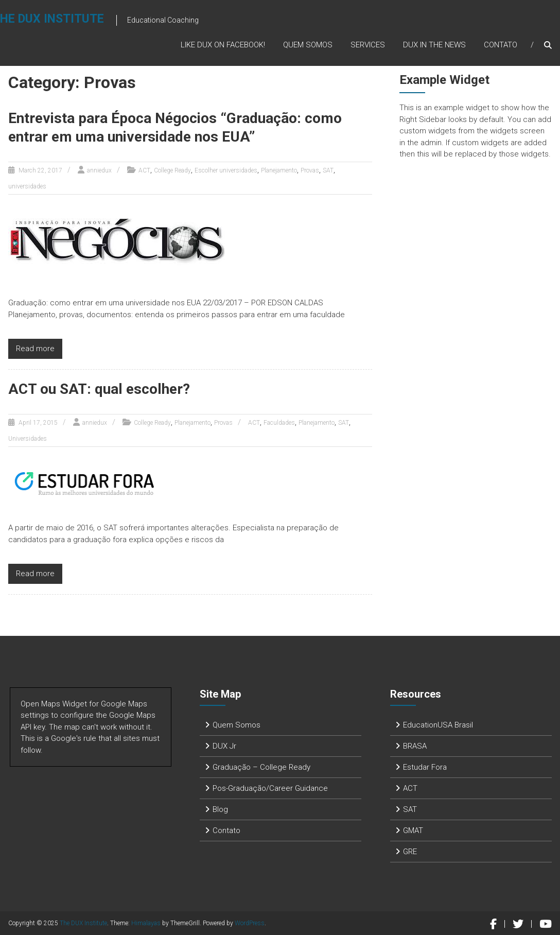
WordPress (250, 923)
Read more (35, 349)
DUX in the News (434, 45)
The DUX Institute (83, 923)
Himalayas (146, 923)
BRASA (415, 746)
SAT (328, 170)
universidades (27, 186)
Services (368, 45)
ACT (144, 170)
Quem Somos (308, 45)
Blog (220, 809)
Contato (501, 45)
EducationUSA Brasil (438, 725)
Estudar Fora (425, 767)
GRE (410, 852)
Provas (310, 170)
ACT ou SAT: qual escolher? (99, 389)
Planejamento (279, 170)
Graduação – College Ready (261, 767)
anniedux (99, 170)
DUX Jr (224, 746)
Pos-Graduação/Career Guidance (270, 788)
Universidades (28, 439)
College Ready (172, 170)
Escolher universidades (226, 170)
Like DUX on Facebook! (223, 45)
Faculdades (279, 423)
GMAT (413, 830)
